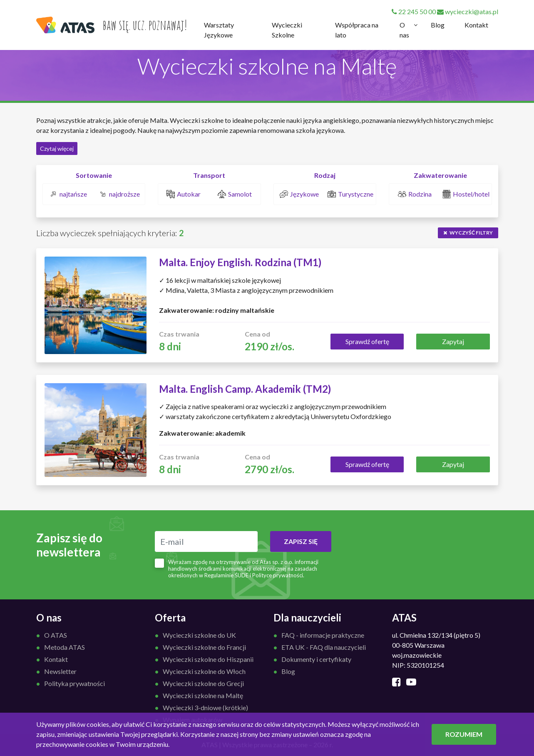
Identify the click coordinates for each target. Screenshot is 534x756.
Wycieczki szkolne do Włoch (204, 671)
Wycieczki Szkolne (287, 30)
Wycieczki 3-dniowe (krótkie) (205, 707)
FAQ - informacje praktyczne (323, 635)
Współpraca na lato (357, 30)
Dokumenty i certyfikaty (316, 659)
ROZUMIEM (464, 734)
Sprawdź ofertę (367, 341)
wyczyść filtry (468, 233)
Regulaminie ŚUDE (226, 575)
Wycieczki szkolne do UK (199, 635)
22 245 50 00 (414, 11)
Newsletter (60, 671)
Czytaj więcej (57, 148)
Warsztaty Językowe (219, 30)
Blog (438, 25)
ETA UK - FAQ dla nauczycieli (324, 647)
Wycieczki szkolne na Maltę (203, 695)
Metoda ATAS (65, 647)
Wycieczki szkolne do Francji (204, 647)
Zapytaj (453, 341)
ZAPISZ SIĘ (301, 541)
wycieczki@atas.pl (468, 11)
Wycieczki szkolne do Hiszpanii (208, 659)
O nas (404, 30)
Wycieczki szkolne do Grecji (203, 683)
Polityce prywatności (278, 575)
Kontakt (476, 25)
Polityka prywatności (75, 683)
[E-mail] (206, 541)
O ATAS (56, 635)
